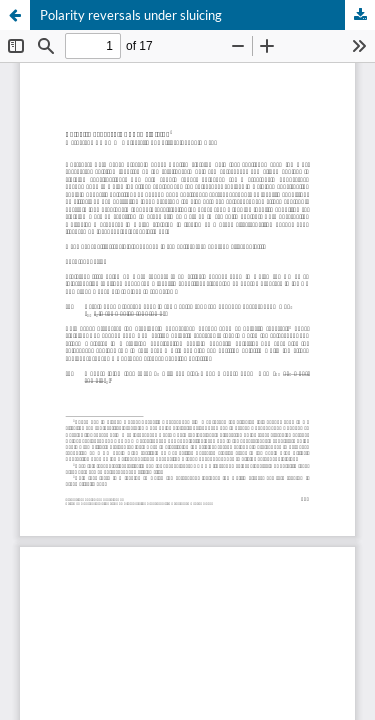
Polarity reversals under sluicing (131, 15)
